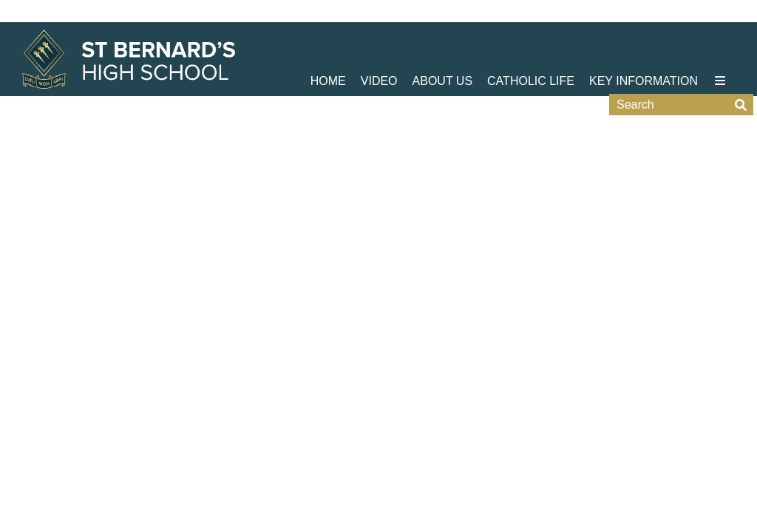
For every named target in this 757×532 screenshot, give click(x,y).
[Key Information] (644, 48)
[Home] (129, 59)
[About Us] (443, 48)
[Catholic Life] (531, 48)
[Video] (379, 48)
